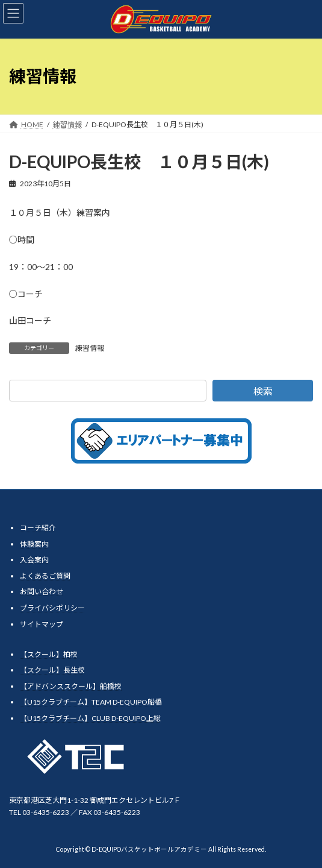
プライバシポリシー (52, 608)
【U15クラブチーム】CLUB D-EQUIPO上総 (90, 718)
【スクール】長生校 (52, 670)
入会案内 (34, 560)
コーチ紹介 (38, 528)
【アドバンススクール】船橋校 (71, 686)
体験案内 (34, 544)
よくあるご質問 (45, 576)
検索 (263, 391)
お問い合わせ (42, 592)
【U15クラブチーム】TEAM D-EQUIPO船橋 (91, 702)
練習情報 (90, 348)
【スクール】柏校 (49, 654)
